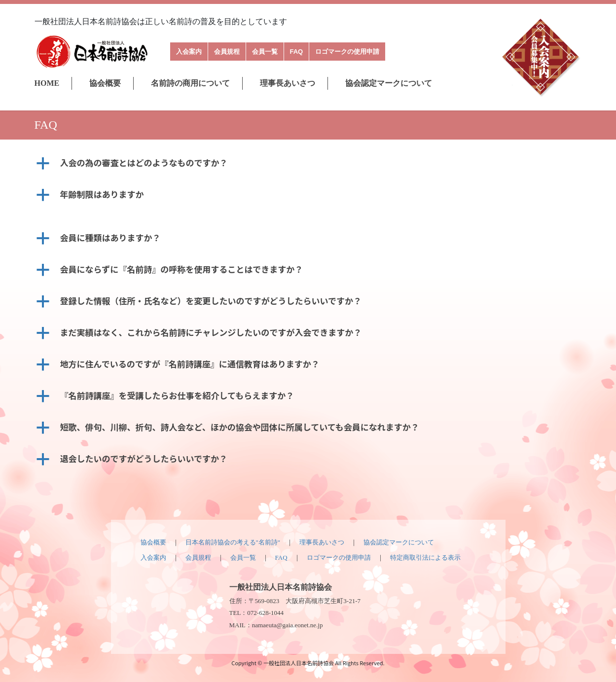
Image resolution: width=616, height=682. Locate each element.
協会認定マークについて (389, 83)
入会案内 (189, 52)
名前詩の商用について (190, 83)
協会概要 (105, 83)
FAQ (297, 52)
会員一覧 (265, 52)
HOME (47, 83)
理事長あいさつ (288, 83)
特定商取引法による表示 (425, 557)
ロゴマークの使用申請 (347, 52)
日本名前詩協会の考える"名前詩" (233, 542)
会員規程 (227, 52)
